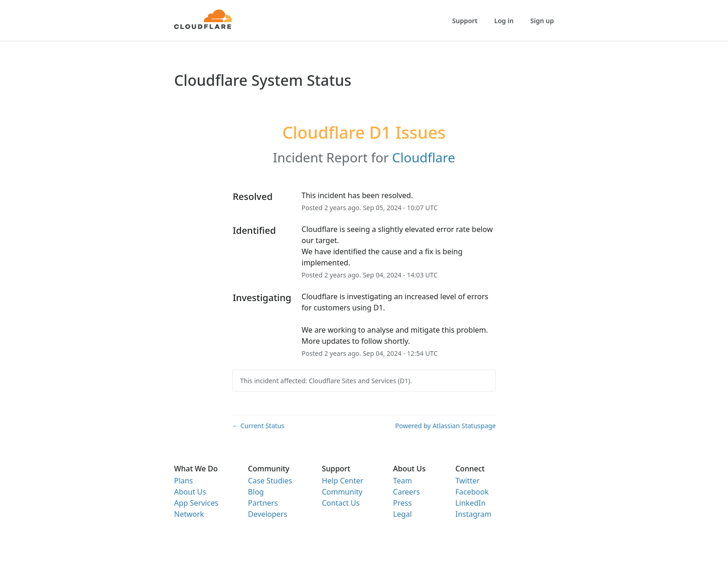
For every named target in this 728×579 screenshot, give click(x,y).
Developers (267, 514)
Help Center (342, 481)
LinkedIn (471, 503)
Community (342, 492)
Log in (504, 21)
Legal (403, 514)
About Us (190, 492)
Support (465, 21)
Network (189, 514)
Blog (256, 492)
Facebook (472, 492)
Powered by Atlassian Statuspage (445, 426)
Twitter (468, 481)
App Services (196, 503)
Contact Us (341, 503)
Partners (263, 503)
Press (403, 503)
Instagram (474, 514)
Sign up (542, 21)
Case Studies (270, 481)
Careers (407, 492)
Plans (183, 481)
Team (403, 481)
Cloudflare (424, 157)
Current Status (258, 426)
